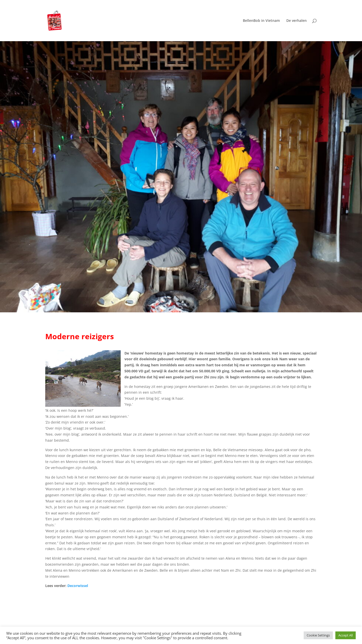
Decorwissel (78, 586)
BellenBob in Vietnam (261, 21)
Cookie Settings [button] (318, 635)
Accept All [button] (346, 635)
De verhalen (297, 21)
